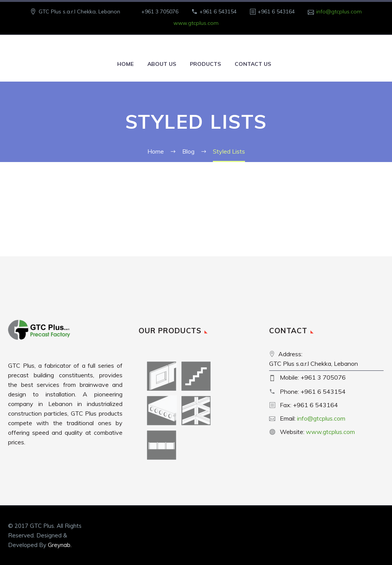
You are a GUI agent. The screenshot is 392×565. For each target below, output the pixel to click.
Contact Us (253, 64)
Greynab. (60, 545)
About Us (162, 64)
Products (205, 64)
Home (125, 64)
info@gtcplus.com (339, 11)
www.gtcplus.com (196, 23)
